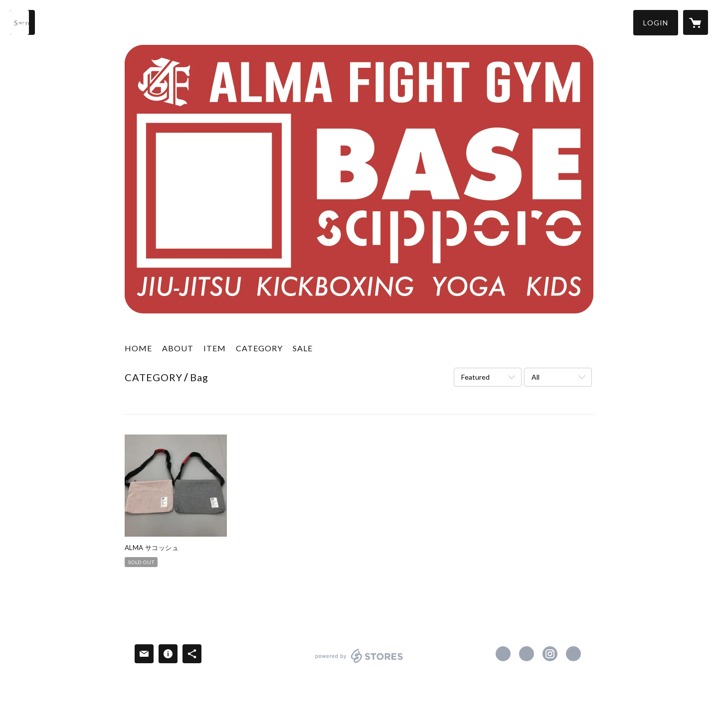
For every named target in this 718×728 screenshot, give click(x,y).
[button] (656, 23)
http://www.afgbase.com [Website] (573, 654)
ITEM (215, 348)
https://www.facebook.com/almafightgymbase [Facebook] (503, 654)
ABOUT (178, 348)
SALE (303, 348)
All (536, 377)
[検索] (22, 22)
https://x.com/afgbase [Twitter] (527, 654)
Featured (475, 377)
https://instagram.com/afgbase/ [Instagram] (550, 654)
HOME (138, 348)
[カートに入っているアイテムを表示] (696, 22)
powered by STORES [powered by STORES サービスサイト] (359, 662)
